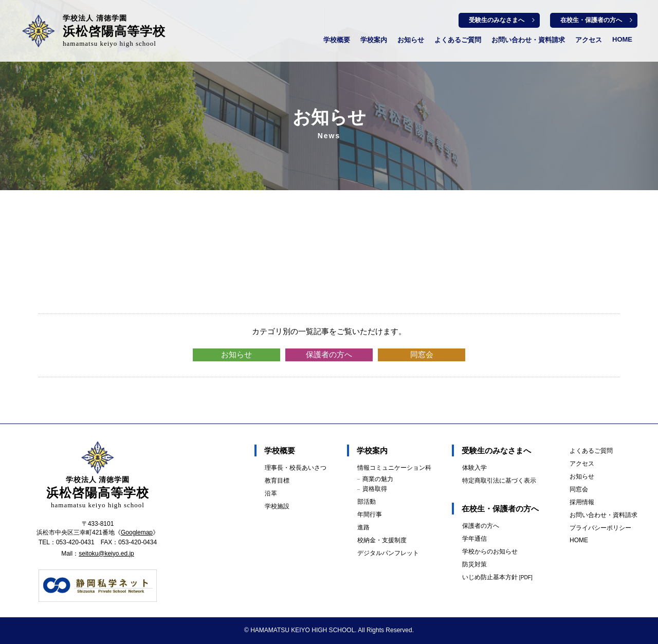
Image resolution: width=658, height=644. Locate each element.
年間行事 (370, 514)
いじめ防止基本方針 (497, 577)
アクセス (589, 40)
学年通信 (474, 539)
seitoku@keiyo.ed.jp (106, 554)
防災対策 (474, 564)
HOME (622, 39)
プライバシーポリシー (600, 528)
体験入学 (474, 468)
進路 (363, 527)
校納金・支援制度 (382, 540)
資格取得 (375, 489)
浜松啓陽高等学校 (114, 31)
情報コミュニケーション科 (394, 468)
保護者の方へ (329, 354)
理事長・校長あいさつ (296, 468)
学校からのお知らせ (490, 551)
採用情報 (582, 502)
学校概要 (337, 40)
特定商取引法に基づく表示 (499, 481)
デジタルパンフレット (388, 553)
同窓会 (422, 354)
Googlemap (137, 532)
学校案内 (374, 40)
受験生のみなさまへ (497, 20)
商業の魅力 (378, 479)
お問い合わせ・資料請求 (528, 40)
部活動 (367, 502)
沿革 (271, 493)
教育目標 (277, 481)
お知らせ (411, 40)
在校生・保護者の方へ (591, 20)
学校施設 (277, 506)
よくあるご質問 (458, 40)
